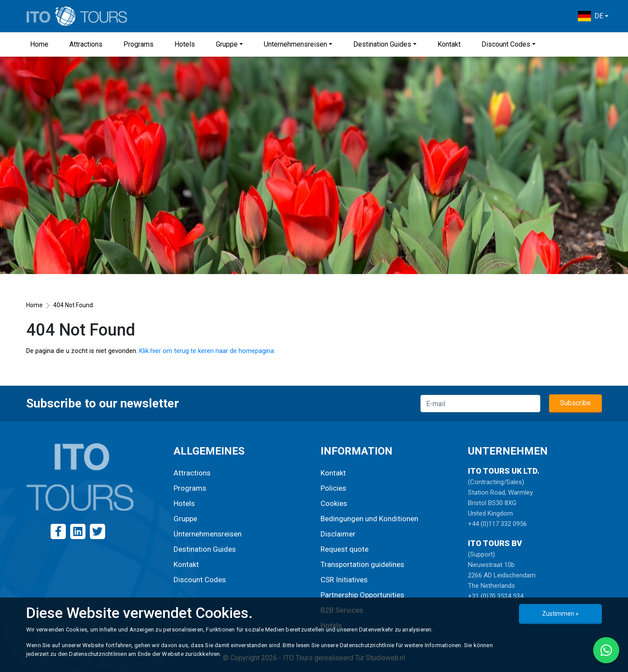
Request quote (345, 549)
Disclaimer (338, 534)
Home (39, 44)
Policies (333, 488)
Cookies (334, 503)
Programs (138, 44)
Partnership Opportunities (362, 595)
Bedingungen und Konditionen (369, 519)
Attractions (86, 44)
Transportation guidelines (362, 564)
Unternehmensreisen (295, 44)
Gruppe (227, 44)
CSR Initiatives (344, 580)
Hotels (185, 44)
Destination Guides (382, 44)
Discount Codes (506, 44)
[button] (593, 16)
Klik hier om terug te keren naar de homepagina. (207, 351)
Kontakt (449, 44)
